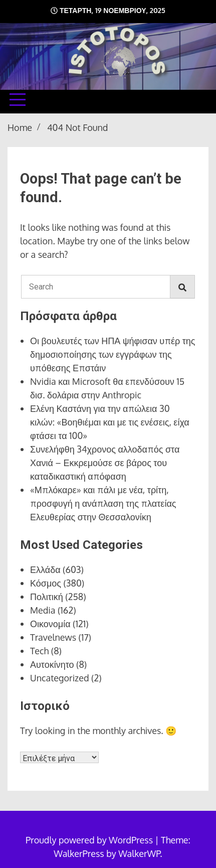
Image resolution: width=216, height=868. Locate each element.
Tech (39, 651)
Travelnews (53, 637)
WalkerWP (139, 853)
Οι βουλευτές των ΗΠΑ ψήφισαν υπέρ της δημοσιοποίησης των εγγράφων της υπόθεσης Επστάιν (113, 354)
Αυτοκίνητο (52, 664)
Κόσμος (46, 583)
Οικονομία (50, 624)
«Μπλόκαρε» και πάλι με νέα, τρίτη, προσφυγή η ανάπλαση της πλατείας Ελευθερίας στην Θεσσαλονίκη (103, 503)
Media (43, 610)
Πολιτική (47, 597)
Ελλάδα (45, 569)
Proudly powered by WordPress (90, 840)
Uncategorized (60, 678)
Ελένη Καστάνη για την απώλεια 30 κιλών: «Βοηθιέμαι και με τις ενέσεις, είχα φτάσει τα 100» (110, 422)
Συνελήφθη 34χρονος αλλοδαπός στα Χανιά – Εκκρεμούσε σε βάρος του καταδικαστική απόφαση (105, 463)
